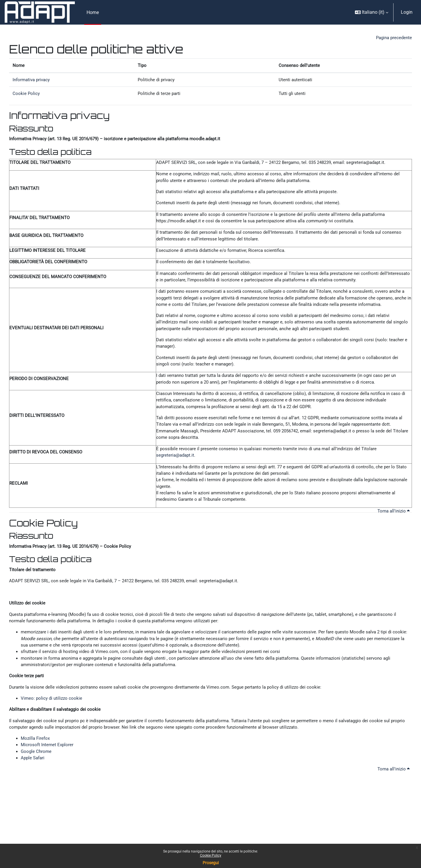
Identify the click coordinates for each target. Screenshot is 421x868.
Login (407, 12)
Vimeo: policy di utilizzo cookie (52, 728)
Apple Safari (33, 791)
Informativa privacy (33, 81)
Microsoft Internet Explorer (48, 777)
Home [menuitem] (93, 12)
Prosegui (211, 863)
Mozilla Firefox (36, 770)
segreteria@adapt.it (176, 474)
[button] (372, 12)
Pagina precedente (393, 38)
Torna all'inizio (392, 533)
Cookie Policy (211, 855)
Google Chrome (37, 784)
